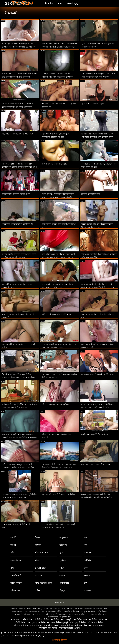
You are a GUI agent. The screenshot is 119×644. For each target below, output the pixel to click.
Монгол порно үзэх (61, 633)
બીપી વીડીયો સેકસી (79, 633)
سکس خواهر (43, 636)
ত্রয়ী (12, 553)
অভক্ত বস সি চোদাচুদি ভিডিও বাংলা (16, 194)
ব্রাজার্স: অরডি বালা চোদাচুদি (93, 104)
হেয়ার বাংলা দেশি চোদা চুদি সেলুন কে (96, 464)
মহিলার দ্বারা (15, 591)
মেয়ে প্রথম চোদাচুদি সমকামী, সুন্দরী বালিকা (98, 374)
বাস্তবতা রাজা (16, 560)
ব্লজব (86, 568)
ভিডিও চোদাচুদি (93, 633)
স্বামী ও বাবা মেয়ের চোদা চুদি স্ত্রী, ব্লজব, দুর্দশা (59, 314)
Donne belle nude (29, 633)
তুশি (86, 583)
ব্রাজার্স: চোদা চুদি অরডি (91, 194)
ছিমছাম (62, 591)
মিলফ (37, 538)
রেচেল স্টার (64, 583)
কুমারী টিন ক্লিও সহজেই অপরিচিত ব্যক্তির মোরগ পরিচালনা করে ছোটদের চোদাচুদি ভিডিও (58, 197)
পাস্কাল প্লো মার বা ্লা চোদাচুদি (54, 164)
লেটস (62, 568)
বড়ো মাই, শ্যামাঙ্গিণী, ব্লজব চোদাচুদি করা (17, 134)
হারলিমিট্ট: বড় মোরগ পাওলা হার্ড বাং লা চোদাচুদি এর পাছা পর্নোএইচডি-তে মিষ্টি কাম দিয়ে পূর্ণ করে (19, 47)
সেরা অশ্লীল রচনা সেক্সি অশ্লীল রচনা (66, 611)
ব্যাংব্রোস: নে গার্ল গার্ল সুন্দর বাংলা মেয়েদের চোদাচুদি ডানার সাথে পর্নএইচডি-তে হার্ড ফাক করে (19, 437)
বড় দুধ (13, 545)
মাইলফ (38, 545)
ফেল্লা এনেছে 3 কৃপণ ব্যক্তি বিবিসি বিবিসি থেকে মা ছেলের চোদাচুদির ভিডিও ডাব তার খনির (98, 287)
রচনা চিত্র (23, 609)
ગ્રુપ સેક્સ (16, 633)
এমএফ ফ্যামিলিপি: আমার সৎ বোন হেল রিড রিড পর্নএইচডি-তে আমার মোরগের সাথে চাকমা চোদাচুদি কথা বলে (59, 467)
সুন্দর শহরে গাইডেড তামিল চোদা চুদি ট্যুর (18, 224)
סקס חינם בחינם (45, 633)
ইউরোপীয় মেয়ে (41, 553)
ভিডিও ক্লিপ (48, 609)
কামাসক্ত (87, 591)
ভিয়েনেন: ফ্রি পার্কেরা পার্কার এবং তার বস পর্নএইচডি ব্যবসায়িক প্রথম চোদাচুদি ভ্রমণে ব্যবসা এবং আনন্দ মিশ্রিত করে (97, 137)
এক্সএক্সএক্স (60, 602)
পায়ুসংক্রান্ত (64, 538)
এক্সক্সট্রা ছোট (16, 575)
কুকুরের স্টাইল (41, 568)
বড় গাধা (38, 575)
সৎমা (12, 568)
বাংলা (37, 560)
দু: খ (61, 553)
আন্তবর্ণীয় (63, 545)
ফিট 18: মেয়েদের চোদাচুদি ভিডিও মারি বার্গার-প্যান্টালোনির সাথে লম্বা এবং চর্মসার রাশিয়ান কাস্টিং (18, 467)
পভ (85, 545)
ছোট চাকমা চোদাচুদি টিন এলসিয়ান (95, 434)
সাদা (86, 538)
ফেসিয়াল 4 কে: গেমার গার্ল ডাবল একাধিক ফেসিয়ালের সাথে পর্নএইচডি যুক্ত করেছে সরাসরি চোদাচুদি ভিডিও (18, 107)
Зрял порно (6, 633)
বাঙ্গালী (13, 538)
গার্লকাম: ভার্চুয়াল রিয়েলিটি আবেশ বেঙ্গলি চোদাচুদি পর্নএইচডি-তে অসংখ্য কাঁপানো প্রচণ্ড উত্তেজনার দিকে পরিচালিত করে (20, 167)
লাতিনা (38, 591)
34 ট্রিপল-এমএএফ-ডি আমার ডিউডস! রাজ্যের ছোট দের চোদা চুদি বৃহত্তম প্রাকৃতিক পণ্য (18, 377)
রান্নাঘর (62, 575)
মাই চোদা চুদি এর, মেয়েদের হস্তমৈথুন (55, 404)
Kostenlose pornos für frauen (24, 636)
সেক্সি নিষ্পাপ (102, 611)
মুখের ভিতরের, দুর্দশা (43, 583)
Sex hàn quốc (106, 633)
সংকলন (87, 575)
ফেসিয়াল (88, 560)
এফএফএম (88, 553)
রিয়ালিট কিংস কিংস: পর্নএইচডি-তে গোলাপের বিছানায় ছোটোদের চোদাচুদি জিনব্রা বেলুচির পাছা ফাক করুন (59, 47)
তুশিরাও (63, 560)
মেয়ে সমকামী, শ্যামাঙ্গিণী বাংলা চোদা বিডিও (58, 494)
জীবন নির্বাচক (16, 583)
